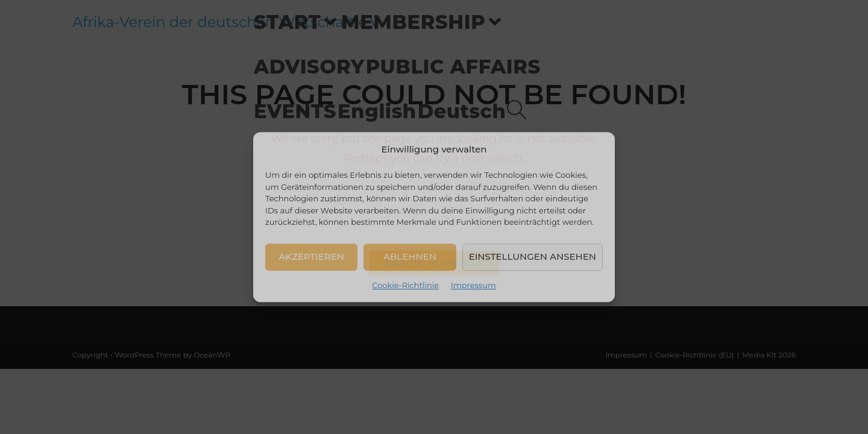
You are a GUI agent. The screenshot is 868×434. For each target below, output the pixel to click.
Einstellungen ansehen (533, 256)
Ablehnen (410, 256)
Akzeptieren (311, 256)
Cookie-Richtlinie (405, 285)
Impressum (473, 285)
